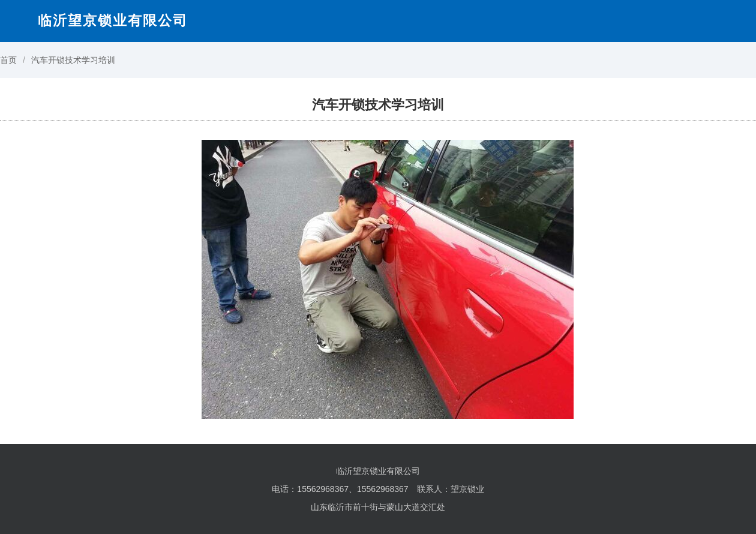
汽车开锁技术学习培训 (73, 60)
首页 (8, 60)
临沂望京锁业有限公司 (113, 20)
